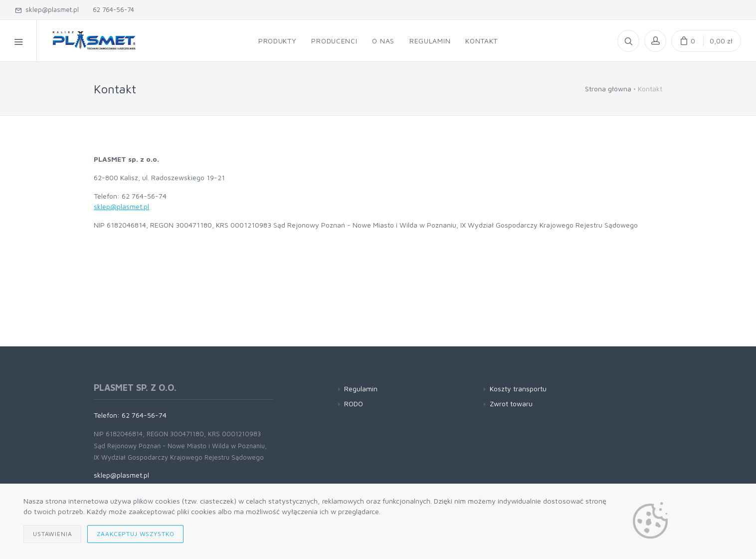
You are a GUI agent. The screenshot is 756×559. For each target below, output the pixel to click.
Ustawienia (52, 534)
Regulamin (361, 389)
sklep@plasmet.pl (47, 9)
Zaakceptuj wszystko (135, 534)
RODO (354, 404)
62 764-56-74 (111, 9)
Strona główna (608, 89)
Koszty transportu (518, 389)
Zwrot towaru (511, 404)
